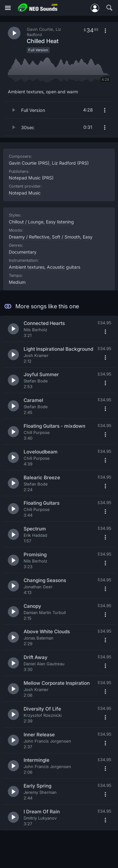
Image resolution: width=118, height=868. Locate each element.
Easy (88, 237)
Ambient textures (27, 267)
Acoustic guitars (64, 267)
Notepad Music (25, 193)
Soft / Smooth (66, 237)
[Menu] (8, 8)
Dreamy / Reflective (29, 237)
